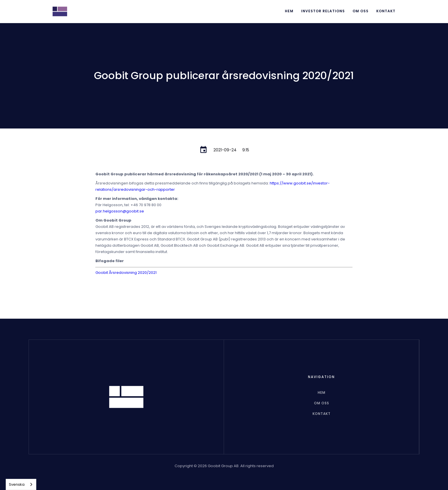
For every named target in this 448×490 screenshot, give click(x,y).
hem (322, 392)
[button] (323, 11)
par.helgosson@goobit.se (120, 211)
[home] (60, 11)
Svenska (17, 484)
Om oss (361, 11)
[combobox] (21, 484)
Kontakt (386, 11)
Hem (289, 11)
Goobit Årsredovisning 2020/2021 (126, 273)
